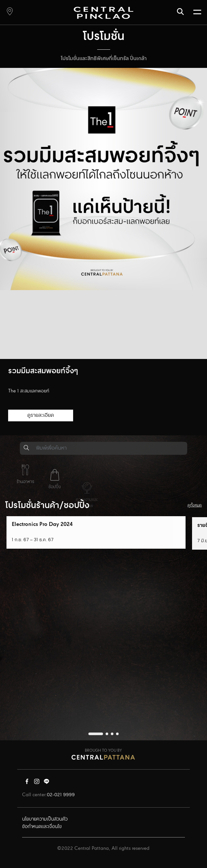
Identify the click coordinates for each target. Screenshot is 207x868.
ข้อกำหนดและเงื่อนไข (42, 827)
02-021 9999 (61, 795)
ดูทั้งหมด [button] (195, 505)
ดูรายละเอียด (41, 415)
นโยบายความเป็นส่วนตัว (45, 819)
